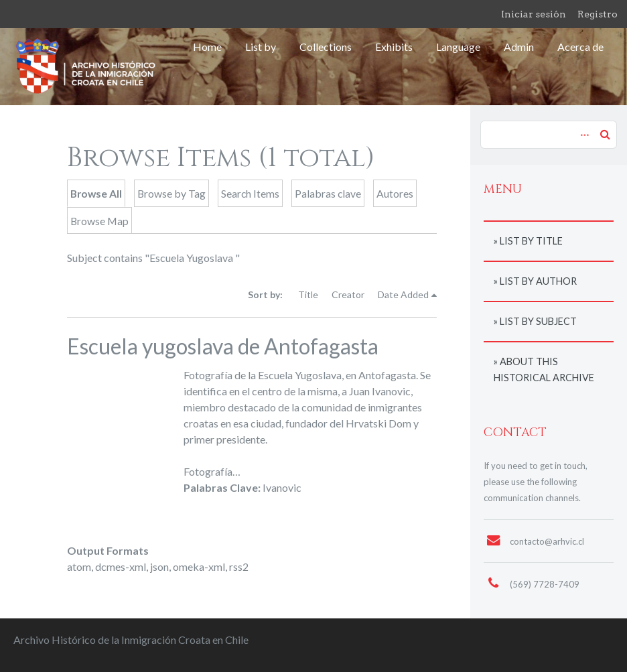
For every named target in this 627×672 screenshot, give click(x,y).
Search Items (250, 193)
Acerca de (580, 47)
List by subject (538, 321)
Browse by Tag (171, 193)
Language (458, 47)
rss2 (239, 566)
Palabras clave (328, 193)
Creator (348, 294)
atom (79, 566)
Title (308, 294)
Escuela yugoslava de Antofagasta (223, 346)
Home (207, 47)
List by (261, 47)
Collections (326, 47)
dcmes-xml (121, 566)
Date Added (403, 294)
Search (605, 134)
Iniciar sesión (534, 14)
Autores (395, 193)
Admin (519, 47)
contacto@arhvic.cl (547, 541)
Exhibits (394, 47)
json (159, 566)
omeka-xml (199, 566)
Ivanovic (282, 487)
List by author (538, 281)
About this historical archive (544, 369)
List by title (531, 241)
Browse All (96, 193)
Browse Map (99, 221)
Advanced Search (583, 128)
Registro (598, 14)
